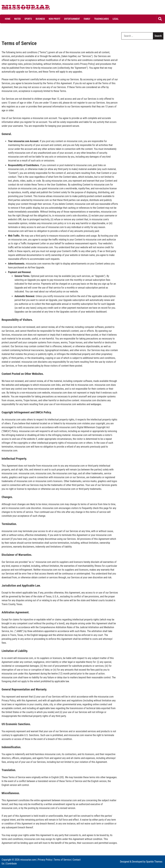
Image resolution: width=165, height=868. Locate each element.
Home (8, 19)
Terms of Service (62, 860)
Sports (28, 19)
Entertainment (72, 19)
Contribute (11, 864)
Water (17, 19)
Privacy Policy (45, 860)
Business (40, 19)
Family (87, 19)
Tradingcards (101, 19)
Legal (116, 19)
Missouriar (14, 8)
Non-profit (55, 19)
